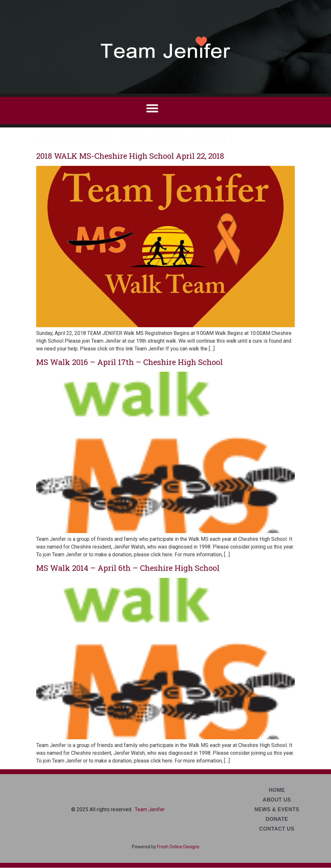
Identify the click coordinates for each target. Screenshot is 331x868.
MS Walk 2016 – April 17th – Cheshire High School (129, 362)
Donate (277, 819)
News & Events (277, 809)
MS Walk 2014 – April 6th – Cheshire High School (128, 568)
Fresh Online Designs (178, 847)
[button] (152, 108)
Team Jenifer (150, 809)
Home (277, 790)
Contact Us (277, 829)
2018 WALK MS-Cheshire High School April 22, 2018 (130, 156)
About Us (277, 800)
